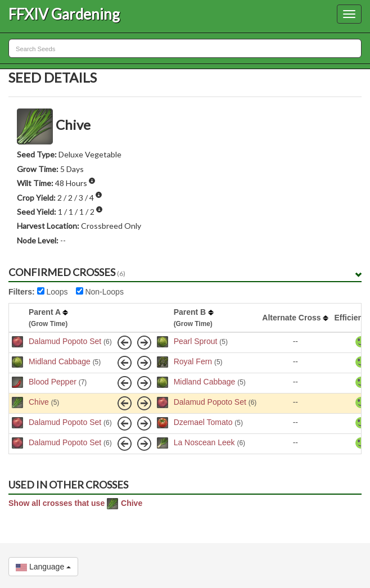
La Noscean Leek (204, 442)
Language (43, 567)
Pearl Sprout (196, 341)
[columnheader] (17, 318)
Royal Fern (193, 361)
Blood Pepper (53, 382)
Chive (39, 402)
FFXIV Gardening (64, 14)
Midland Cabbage (60, 361)
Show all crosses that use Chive (75, 503)
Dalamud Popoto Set (65, 341)
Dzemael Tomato (203, 422)
